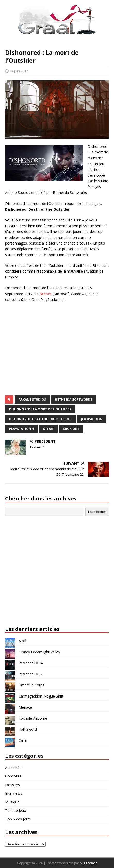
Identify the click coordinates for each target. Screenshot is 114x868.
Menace (25, 707)
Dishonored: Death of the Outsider (40, 419)
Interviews (14, 793)
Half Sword (28, 729)
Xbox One (71, 429)
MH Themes (89, 863)
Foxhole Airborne (33, 718)
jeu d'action (92, 419)
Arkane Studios (32, 399)
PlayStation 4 (21, 429)
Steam (46, 294)
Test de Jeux (15, 811)
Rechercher (97, 512)
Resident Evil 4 (31, 663)
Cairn (23, 740)
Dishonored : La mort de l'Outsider (40, 409)
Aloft (23, 641)
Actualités (13, 768)
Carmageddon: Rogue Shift (41, 696)
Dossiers (13, 785)
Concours (13, 776)
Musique (12, 802)
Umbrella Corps (31, 685)
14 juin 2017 (19, 71)
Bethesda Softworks (74, 399)
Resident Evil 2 (31, 674)
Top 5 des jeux (18, 819)
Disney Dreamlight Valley (39, 652)
